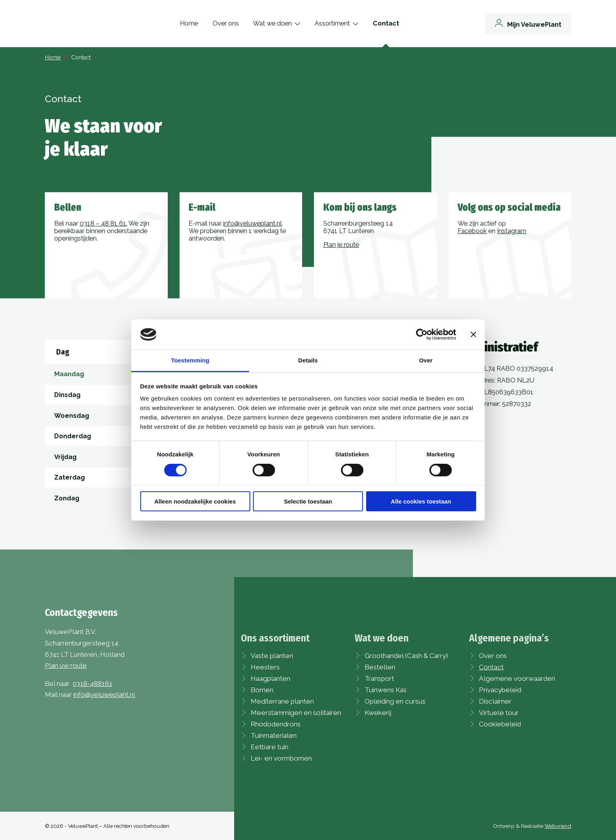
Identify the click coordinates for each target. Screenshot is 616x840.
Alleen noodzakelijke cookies (195, 501)
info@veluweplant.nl (252, 223)
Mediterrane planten (282, 701)
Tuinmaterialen (274, 735)
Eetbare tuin (269, 747)
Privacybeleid (500, 690)
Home (204, 23)
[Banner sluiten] (473, 335)
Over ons (240, 23)
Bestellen (380, 667)
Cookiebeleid (500, 724)
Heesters (265, 667)
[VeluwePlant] (84, 24)
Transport (379, 678)
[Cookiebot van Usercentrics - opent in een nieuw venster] (422, 335)
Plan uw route (66, 665)
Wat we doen (287, 23)
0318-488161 (93, 684)
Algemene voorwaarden (517, 678)
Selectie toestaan (308, 501)
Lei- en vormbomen (281, 758)
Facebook (472, 231)
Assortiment (347, 23)
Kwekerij (378, 713)
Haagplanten (270, 678)
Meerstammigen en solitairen (296, 713)
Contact (401, 23)
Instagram (512, 231)
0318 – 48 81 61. (104, 223)
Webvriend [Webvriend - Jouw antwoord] (558, 826)
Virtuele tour (499, 713)
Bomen (262, 690)
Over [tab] (426, 360)
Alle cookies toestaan (421, 501)
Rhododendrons (276, 724)
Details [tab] (308, 360)
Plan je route (341, 245)
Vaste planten (272, 656)
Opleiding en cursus (395, 701)
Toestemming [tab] (190, 360)
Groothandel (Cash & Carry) (406, 656)
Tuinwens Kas (386, 690)
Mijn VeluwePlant (534, 25)
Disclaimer (495, 701)
